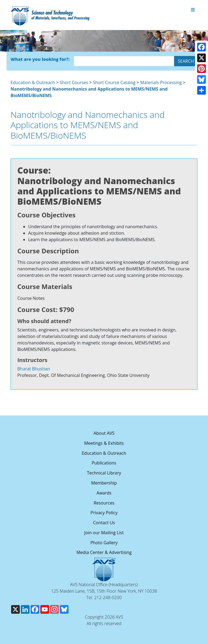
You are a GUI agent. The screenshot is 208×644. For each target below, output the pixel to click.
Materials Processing (161, 82)
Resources (104, 503)
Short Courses (74, 82)
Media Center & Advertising (104, 552)
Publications (104, 463)
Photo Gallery (104, 543)
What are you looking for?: (40, 59)
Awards (104, 493)
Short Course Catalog (114, 82)
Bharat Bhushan (34, 369)
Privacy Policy (104, 513)
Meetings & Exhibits (104, 443)
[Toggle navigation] (193, 10)
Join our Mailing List (104, 533)
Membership (104, 483)
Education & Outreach (33, 82)
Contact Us (104, 523)
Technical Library (104, 473)
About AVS (104, 433)
